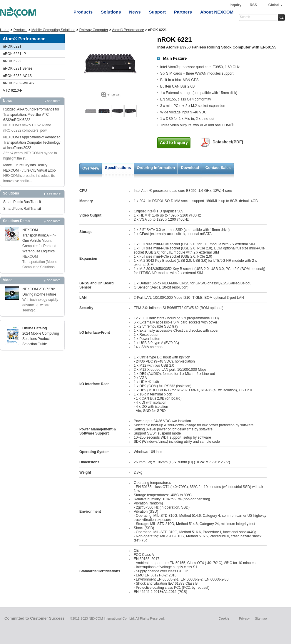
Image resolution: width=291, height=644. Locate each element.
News (135, 12)
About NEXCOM (217, 12)
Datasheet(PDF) (228, 142)
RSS (254, 5)
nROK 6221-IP (14, 54)
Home (5, 30)
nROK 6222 (12, 61)
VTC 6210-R (13, 90)
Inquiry (236, 5)
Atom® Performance (128, 30)
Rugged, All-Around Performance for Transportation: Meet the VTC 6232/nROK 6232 (31, 115)
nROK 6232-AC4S (17, 76)
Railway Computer (94, 30)
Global (274, 5)
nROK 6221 (12, 46)
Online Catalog (35, 328)
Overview (91, 168)
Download (190, 168)
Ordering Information (156, 168)
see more (54, 101)
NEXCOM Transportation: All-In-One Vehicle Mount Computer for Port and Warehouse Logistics (39, 241)
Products (83, 12)
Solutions (111, 12)
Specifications (118, 168)
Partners (183, 12)
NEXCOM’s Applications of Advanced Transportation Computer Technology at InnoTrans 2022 (32, 142)
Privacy (244, 618)
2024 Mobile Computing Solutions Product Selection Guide (41, 339)
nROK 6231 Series (18, 68)
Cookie (224, 618)
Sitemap (261, 618)
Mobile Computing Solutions (53, 30)
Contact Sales (218, 168)
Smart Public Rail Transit (22, 209)
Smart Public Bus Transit (22, 202)
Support (158, 12)
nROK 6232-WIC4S (18, 83)
